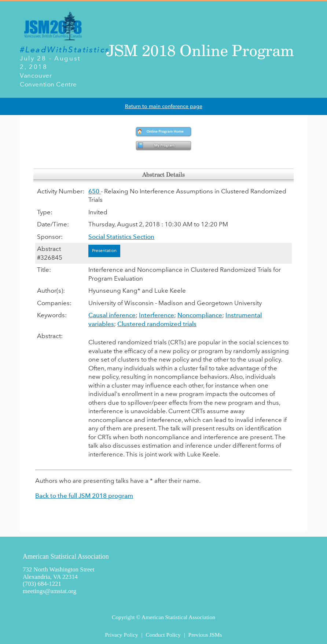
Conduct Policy (163, 635)
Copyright (123, 617)
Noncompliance (200, 315)
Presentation (104, 251)
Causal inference (112, 315)
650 (95, 191)
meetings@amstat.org (49, 591)
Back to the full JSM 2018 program (84, 496)
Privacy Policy (121, 635)
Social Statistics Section (121, 237)
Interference (157, 315)
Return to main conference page (164, 106)
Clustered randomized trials (157, 324)
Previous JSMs (205, 635)
